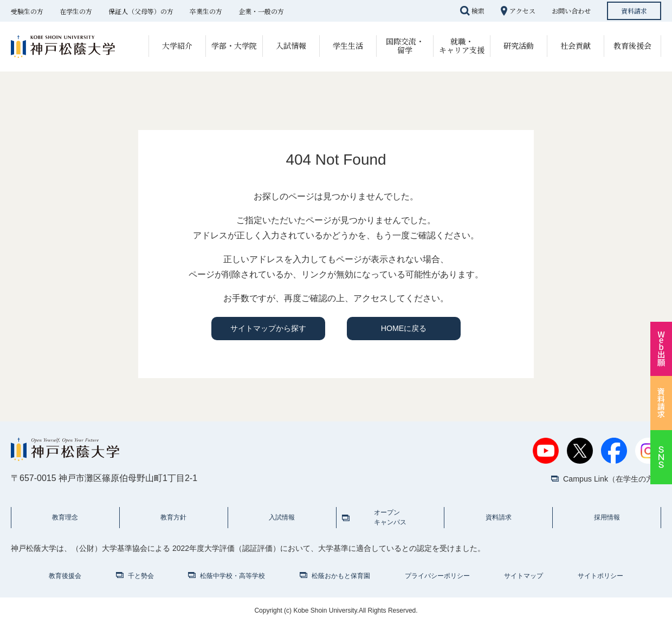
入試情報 (291, 46)
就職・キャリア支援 (462, 46)
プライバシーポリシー (437, 595)
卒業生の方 (206, 11)
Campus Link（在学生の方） (606, 483)
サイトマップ (524, 595)
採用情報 (607, 529)
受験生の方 (27, 11)
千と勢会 (141, 595)
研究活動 (519, 46)
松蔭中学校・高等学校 (232, 595)
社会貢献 (576, 46)
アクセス (522, 11)
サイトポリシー (600, 595)
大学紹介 (177, 46)
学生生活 (348, 46)
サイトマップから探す (268, 330)
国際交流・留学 (405, 46)
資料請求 (634, 11)
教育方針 (173, 529)
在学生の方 (76, 11)
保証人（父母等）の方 (141, 11)
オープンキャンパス (390, 530)
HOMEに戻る (404, 330)
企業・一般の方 (261, 11)
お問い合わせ (571, 11)
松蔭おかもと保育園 (341, 595)
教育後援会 (632, 46)
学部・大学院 (234, 46)
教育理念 (65, 529)
